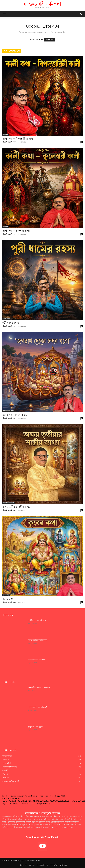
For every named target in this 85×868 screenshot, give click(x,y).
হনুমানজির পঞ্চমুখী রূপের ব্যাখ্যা (39, 687)
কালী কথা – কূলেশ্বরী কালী (16, 231)
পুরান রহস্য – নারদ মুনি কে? (38, 707)
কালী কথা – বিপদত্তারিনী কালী (18, 139)
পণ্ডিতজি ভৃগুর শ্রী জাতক (9, 142)
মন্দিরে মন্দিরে (7, 319)
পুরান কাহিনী (6, 595)
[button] (82, 14)
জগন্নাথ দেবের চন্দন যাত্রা (15, 415)
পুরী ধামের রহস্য (11, 323)
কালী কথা (6, 135)
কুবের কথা (8, 599)
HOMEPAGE (50, 40)
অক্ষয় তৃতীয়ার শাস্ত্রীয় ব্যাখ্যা (16, 507)
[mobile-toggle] (4, 14)
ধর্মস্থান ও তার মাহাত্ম (9, 411)
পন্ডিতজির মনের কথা (9, 503)
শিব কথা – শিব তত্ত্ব (35, 727)
